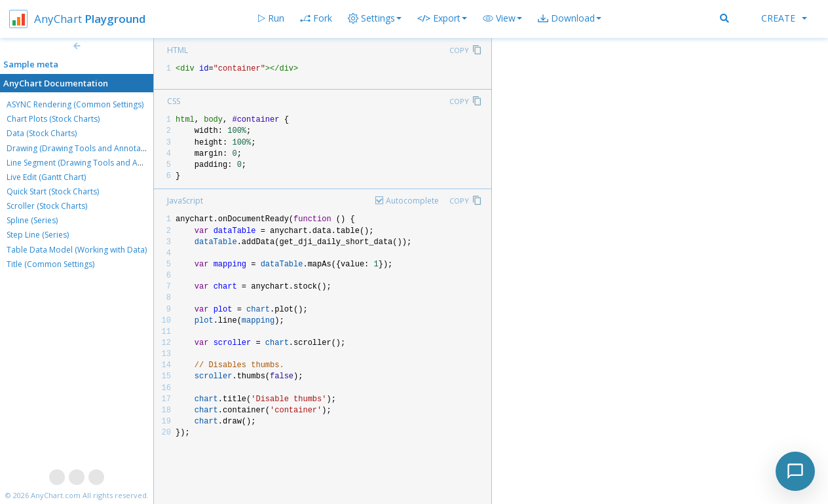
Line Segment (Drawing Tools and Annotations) (93, 163)
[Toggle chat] (795, 471)
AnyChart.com (56, 495)
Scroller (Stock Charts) (47, 206)
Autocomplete (412, 201)
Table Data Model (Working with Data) (77, 250)
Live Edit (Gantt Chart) (46, 177)
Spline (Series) (32, 220)
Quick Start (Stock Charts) (53, 191)
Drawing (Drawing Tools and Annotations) (84, 148)
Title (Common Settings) (50, 264)
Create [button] (784, 18)
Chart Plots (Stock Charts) (53, 119)
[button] (502, 18)
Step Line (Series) (38, 235)
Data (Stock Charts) (42, 133)
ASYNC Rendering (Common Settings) (75, 104)
